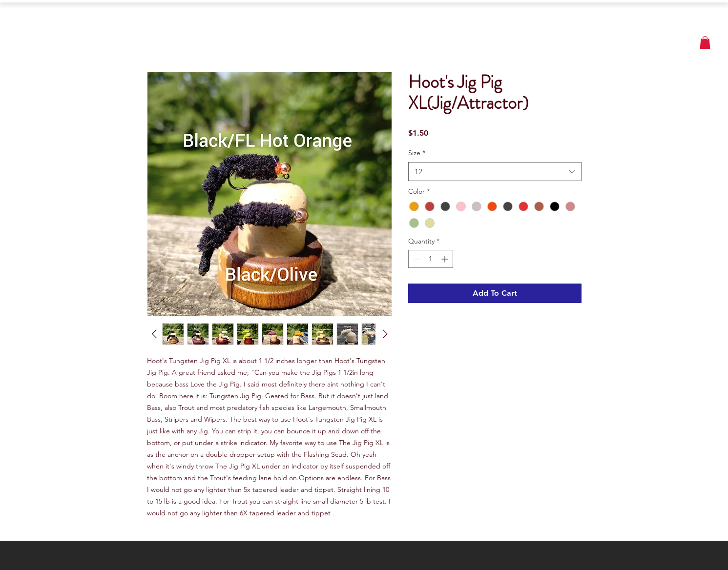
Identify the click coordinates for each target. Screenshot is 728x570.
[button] (705, 42)
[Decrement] (416, 259)
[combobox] (495, 172)
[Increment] (446, 259)
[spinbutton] (431, 259)
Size (417, 153)
